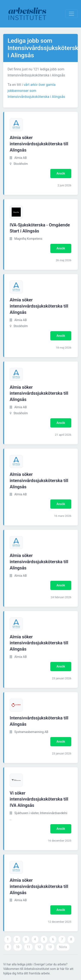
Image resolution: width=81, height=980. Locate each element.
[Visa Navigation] (71, 14)
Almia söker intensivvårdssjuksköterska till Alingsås (39, 144)
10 (18, 947)
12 (39, 947)
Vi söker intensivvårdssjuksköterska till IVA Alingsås (39, 799)
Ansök (61, 173)
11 (29, 947)
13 (50, 947)
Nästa (63, 947)
